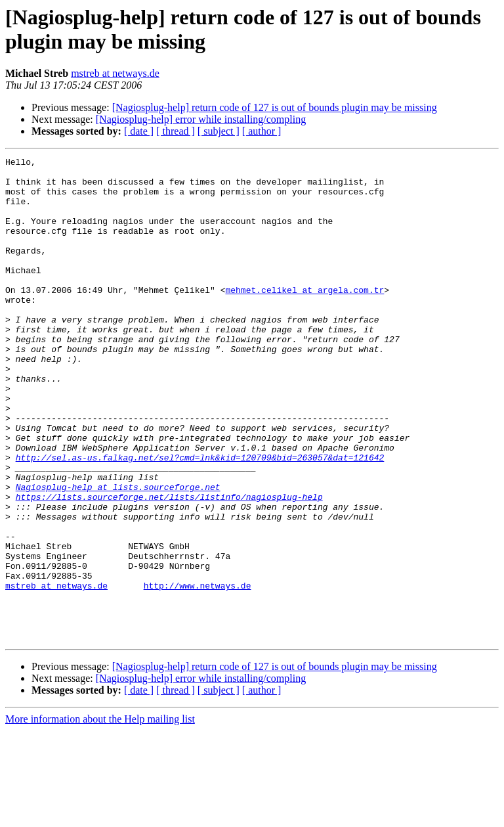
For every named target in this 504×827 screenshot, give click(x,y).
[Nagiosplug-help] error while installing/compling (201, 119)
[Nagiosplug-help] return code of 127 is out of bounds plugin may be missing (275, 107)
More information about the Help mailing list (100, 816)
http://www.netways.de (198, 672)
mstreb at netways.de (115, 73)
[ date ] (139, 131)
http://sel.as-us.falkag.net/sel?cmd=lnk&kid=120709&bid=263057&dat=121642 (200, 518)
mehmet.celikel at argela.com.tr (304, 317)
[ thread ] (176, 131)
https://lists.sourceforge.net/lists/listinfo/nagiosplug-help (169, 566)
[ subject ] (219, 131)
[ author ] (262, 131)
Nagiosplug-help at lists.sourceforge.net (118, 554)
